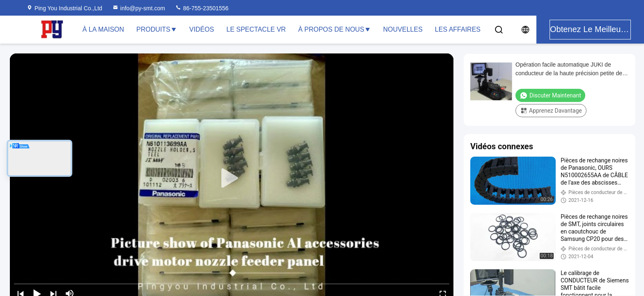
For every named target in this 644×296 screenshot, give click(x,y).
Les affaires (458, 29)
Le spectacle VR (256, 29)
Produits (157, 29)
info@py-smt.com (139, 8)
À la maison (103, 29)
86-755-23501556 (202, 8)
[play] (232, 178)
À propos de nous (335, 29)
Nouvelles (403, 29)
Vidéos (202, 29)
